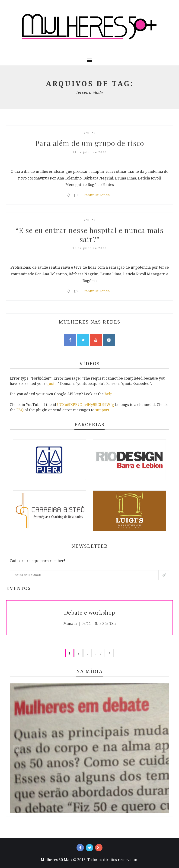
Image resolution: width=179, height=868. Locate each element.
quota (51, 384)
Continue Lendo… (98, 195)
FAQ (20, 410)
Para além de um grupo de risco (90, 143)
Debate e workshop (89, 612)
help (109, 394)
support (102, 410)
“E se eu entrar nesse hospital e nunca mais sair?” (91, 234)
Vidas (91, 133)
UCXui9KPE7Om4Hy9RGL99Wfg (86, 405)
